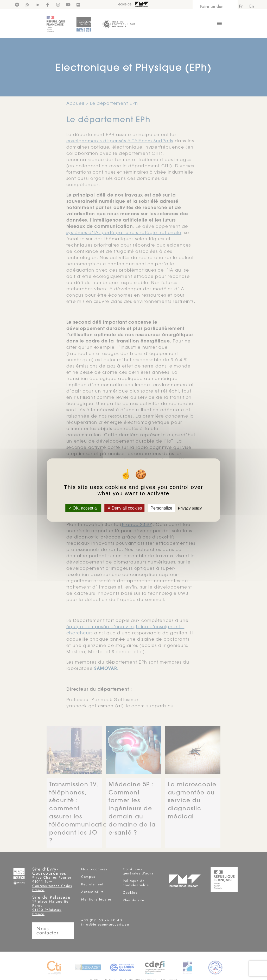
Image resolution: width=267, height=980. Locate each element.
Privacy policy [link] (190, 508)
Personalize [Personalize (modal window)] (161, 508)
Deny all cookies (125, 508)
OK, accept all (83, 508)
